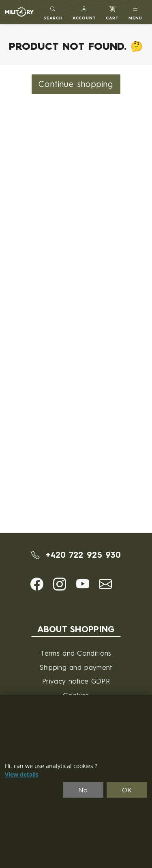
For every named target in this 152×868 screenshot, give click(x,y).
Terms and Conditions (76, 653)
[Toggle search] (53, 12)
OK (127, 790)
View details (22, 775)
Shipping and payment (76, 667)
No (83, 790)
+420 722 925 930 (76, 555)
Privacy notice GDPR (76, 681)
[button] (85, 12)
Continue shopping (76, 84)
